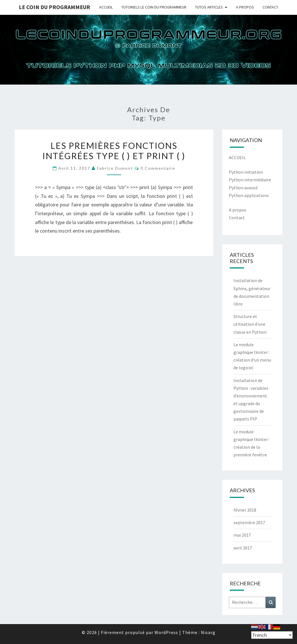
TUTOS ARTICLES (209, 7)
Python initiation (246, 172)
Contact (237, 218)
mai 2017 (242, 535)
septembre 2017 (249, 522)
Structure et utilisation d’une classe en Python (250, 324)
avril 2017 (243, 548)
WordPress (166, 632)
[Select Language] (272, 635)
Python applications (249, 195)
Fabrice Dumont (115, 168)
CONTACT (270, 7)
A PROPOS (245, 7)
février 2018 (245, 510)
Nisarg (208, 632)
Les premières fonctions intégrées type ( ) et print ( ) (114, 151)
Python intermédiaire (250, 180)
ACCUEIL (106, 7)
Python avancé (243, 188)
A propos (238, 210)
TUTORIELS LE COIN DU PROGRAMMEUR (154, 7)
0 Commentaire (158, 168)
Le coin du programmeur (54, 7)
